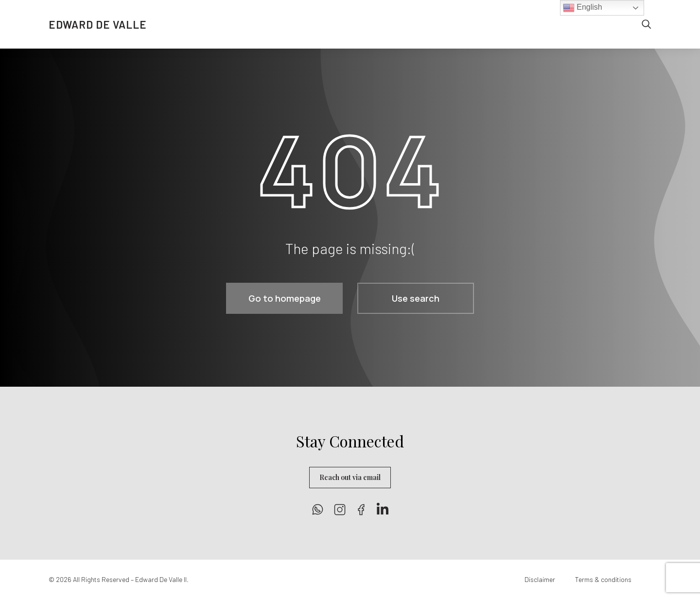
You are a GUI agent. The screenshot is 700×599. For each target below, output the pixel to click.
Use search (416, 298)
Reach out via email (350, 477)
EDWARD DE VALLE (98, 24)
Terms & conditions (603, 579)
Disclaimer (540, 579)
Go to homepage (285, 298)
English (583, 8)
